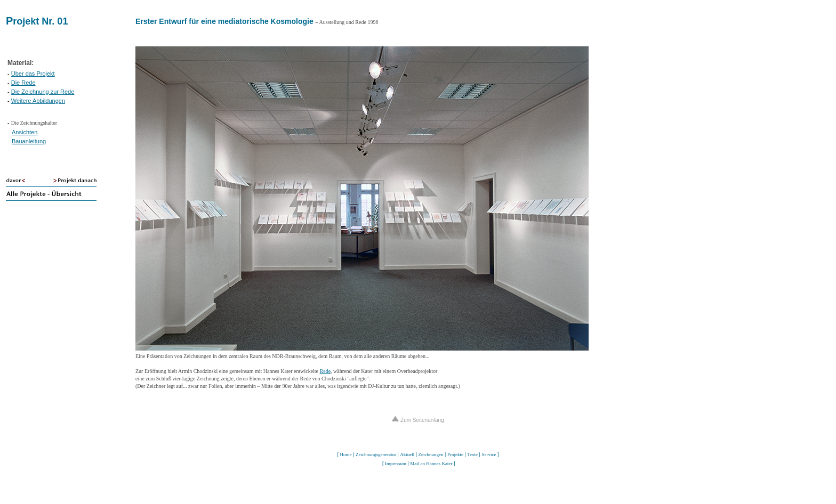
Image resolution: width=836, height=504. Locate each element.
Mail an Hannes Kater (431, 464)
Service (489, 454)
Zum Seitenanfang (418, 420)
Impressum (396, 464)
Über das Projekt (33, 74)
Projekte (455, 454)
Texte (472, 454)
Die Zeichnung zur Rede (43, 92)
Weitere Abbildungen (38, 101)
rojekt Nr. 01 (40, 21)
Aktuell (407, 454)
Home (346, 454)
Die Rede (23, 83)
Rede (325, 371)
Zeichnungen (431, 454)
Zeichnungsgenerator (376, 454)
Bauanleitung (29, 141)
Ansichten (25, 132)
